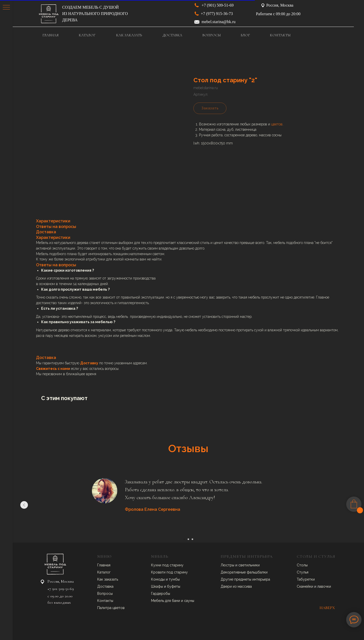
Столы (302, 565)
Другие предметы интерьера (245, 579)
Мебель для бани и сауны (173, 601)
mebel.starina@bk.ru (219, 22)
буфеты (174, 586)
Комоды (158, 579)
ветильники (250, 565)
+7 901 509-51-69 (61, 589)
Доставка (105, 586)
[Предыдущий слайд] (24, 505)
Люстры (228, 565)
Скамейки (305, 586)
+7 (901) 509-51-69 (218, 5)
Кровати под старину (169, 572)
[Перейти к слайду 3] (192, 539)
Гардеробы (161, 594)
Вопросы (105, 594)
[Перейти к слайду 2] (188, 539)
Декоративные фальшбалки (244, 572)
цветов (277, 124)
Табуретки (306, 579)
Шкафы (158, 586)
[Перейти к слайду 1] (184, 539)
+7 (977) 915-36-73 (217, 14)
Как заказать (108, 579)
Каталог (104, 572)
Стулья (303, 572)
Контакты (105, 601)
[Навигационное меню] (6, 8)
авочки (325, 586)
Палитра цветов (111, 608)
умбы (175, 579)
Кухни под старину (167, 565)
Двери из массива (236, 586)
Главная (104, 565)
